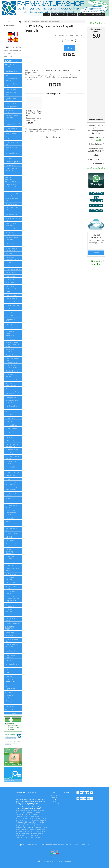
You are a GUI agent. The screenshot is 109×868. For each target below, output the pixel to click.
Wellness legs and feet (12, 148)
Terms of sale (55, 796)
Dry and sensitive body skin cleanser (12, 545)
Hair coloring (10, 518)
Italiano (68, 861)
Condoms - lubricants (13, 623)
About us (83, 14)
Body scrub (9, 502)
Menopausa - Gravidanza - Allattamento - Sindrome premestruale (10, 335)
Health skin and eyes (13, 269)
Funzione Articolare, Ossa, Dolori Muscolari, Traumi (12, 360)
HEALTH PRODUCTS (12, 583)
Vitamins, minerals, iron (12, 200)
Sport (8, 266)
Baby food (9, 636)
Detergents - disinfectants (10, 696)
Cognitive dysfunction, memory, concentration (13, 123)
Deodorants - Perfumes (10, 557)
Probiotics (9, 262)
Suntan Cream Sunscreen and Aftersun (11, 513)
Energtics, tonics (11, 204)
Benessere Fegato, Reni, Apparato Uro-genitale (12, 344)
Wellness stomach (12, 295)
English (45, 861)
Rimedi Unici (10, 324)
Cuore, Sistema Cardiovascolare (11, 366)
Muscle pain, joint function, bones (11, 249)
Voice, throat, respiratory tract (11, 287)
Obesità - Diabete (12, 371)
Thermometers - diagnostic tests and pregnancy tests (12, 599)
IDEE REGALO (10, 710)
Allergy (8, 75)
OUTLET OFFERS (11, 61)
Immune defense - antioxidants (12, 85)
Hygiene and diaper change (12, 640)
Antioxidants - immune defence (11, 214)
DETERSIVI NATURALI (10, 578)
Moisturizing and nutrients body (11, 489)
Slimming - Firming (12, 479)
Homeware (10, 174)
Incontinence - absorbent (10, 610)
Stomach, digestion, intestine (12, 79)
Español (52, 861)
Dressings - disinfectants (10, 605)
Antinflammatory (11, 302)
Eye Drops (9, 316)
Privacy (54, 801)
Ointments (9, 312)
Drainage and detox (12, 107)
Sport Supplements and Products (12, 169)
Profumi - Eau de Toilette (11, 506)
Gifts (7, 673)
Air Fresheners (11, 574)
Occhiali (8, 158)
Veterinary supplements (10, 702)
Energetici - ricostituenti (10, 433)
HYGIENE (28, 22)
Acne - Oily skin (11, 453)
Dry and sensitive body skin (11, 494)
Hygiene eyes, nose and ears (12, 569)
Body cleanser (10, 540)
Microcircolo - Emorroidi (10, 350)
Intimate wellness (12, 428)
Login (64, 14)
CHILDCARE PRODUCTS (9, 628)
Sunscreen (9, 660)
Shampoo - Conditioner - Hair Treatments (46, 22)
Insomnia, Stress (11, 425)
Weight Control (11, 103)
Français (60, 861)
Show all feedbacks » (96, 119)
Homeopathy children (10, 320)
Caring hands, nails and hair (12, 138)
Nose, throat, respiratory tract (11, 651)
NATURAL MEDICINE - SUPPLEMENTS (11, 179)
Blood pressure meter (11, 587)
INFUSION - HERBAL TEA (10, 680)
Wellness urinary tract (11, 93)
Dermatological (11, 418)
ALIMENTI (9, 676)
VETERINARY (10, 692)
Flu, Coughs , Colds (12, 397)
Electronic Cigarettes (13, 162)
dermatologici (10, 437)
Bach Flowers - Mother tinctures (11, 384)
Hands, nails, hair (11, 272)
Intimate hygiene (11, 562)
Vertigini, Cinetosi (11, 355)
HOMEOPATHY (10, 283)
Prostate (9, 253)
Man (7, 525)
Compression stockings (10, 619)
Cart (55, 14)
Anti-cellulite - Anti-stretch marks (12, 483)
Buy (69, 48)
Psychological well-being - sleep (12, 116)
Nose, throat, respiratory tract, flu (12, 71)
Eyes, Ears (9, 421)
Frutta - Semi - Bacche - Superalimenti (10, 687)
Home (46, 14)
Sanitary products (12, 615)
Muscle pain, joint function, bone (11, 129)
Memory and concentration (10, 244)
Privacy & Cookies (97, 14)
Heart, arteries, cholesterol (11, 99)
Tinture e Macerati (12, 328)
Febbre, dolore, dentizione (11, 656)
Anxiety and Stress (12, 309)
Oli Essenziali (10, 279)
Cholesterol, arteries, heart (13, 219)
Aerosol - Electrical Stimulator (12, 592)
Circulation (9, 415)
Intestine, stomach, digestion (12, 194)
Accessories (10, 632)
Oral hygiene (10, 565)
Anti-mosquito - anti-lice (12, 154)
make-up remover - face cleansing (12, 445)
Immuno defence (11, 298)
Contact (73, 14)
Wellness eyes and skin (12, 143)
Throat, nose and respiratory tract (11, 185)
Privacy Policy (56, 804)
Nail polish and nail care (12, 529)
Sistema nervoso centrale (11, 375)
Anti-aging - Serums (12, 449)
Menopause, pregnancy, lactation (12, 258)
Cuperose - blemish (12, 472)
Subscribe (96, 253)
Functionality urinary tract (12, 208)
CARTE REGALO (11, 713)
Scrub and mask (11, 476)
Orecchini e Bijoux (12, 533)
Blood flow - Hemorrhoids (10, 111)
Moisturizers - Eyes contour (12, 457)
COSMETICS (9, 441)
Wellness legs (10, 276)
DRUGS (8, 388)
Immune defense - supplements (12, 645)
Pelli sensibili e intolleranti (10, 468)
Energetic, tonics (11, 89)
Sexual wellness (11, 165)
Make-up (9, 521)
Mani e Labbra (10, 498)
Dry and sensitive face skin (11, 462)
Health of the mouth (12, 133)
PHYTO (53, 131)
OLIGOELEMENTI (11, 380)
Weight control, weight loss (11, 224)
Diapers (8, 669)
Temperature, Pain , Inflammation (12, 393)
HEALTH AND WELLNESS (10, 65)
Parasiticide (10, 706)
